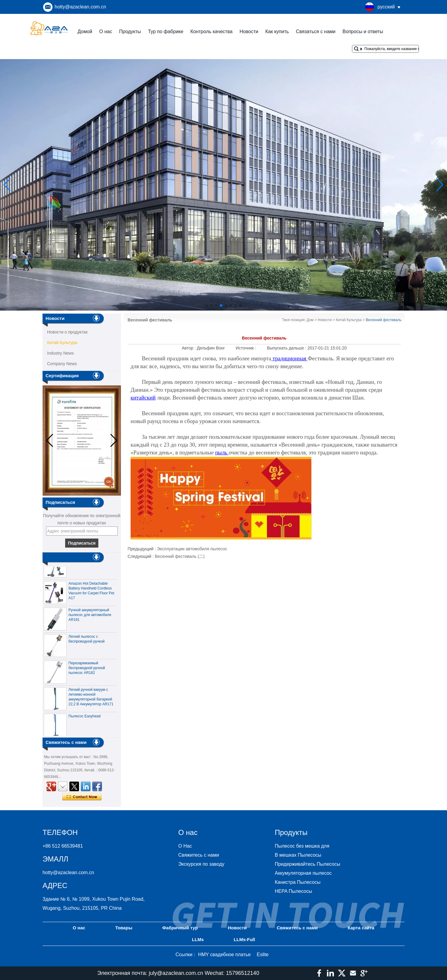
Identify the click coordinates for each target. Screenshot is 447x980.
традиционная (289, 358)
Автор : (189, 348)
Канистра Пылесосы (298, 882)
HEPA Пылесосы (293, 891)
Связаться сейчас (82, 797)
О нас (106, 32)
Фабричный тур (180, 928)
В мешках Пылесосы (298, 855)
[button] (207, 305)
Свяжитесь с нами (199, 855)
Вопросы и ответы (363, 32)
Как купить (277, 32)
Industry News (60, 353)
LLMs (198, 939)
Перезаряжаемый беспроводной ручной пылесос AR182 (87, 671)
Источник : (247, 348)
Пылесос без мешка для (302, 846)
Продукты (130, 32)
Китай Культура (62, 343)
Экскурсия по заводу (201, 864)
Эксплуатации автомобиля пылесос (192, 549)
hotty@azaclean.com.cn (80, 7)
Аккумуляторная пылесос (303, 873)
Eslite (263, 955)
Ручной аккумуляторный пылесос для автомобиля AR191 (90, 618)
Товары (124, 928)
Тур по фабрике (166, 32)
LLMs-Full (244, 939)
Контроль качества (211, 32)
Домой (85, 32)
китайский (143, 398)
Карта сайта (361, 928)
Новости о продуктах (67, 332)
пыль (222, 452)
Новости (249, 32)
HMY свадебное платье (224, 955)
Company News (62, 364)
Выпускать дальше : (287, 348)
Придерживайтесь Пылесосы (308, 864)
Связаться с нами (316, 32)
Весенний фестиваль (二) (180, 556)
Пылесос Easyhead (84, 719)
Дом (310, 320)
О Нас (185, 846)
